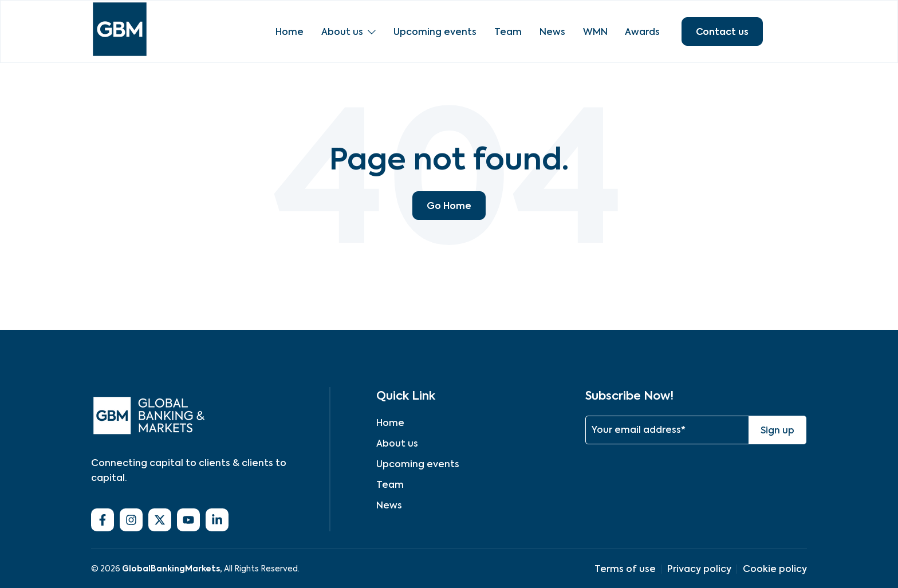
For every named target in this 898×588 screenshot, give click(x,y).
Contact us (722, 31)
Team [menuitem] (506, 32)
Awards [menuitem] (639, 32)
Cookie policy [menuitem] (775, 569)
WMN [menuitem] (592, 32)
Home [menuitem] (290, 32)
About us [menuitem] (342, 32)
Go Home (449, 206)
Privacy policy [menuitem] (699, 569)
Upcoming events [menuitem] (434, 32)
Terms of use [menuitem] (625, 569)
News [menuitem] (550, 32)
